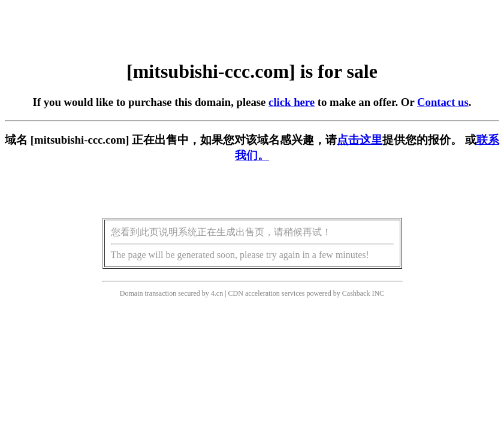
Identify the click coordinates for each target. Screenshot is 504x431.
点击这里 (360, 140)
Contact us (443, 102)
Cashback (356, 293)
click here (292, 102)
